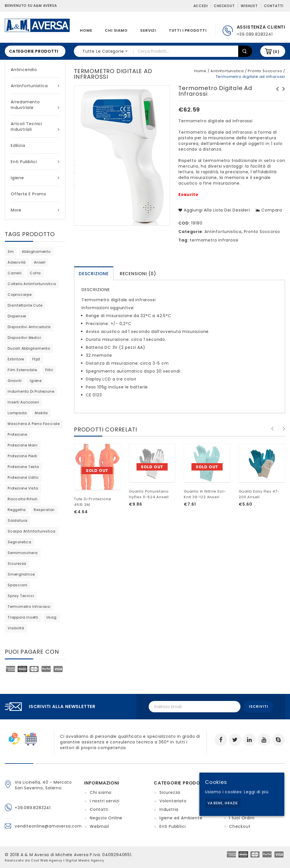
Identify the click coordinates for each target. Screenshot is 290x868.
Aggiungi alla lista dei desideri (216, 210)
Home (86, 30)
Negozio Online (106, 818)
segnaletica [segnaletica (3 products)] (20, 542)
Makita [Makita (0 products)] (41, 413)
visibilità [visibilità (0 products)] (16, 628)
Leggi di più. (257, 792)
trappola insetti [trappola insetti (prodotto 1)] (23, 617)
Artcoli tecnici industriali (35, 127)
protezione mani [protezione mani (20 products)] (23, 445)
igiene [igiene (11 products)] (36, 381)
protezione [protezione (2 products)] (17, 434)
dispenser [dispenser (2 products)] (17, 316)
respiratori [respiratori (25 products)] (44, 510)
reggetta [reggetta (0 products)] (17, 510)
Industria (169, 809)
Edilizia (18, 146)
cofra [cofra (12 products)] (35, 273)
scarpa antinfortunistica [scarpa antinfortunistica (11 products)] (32, 531)
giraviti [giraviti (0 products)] (15, 381)
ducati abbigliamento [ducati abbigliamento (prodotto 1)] (29, 348)
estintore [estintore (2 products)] (16, 359)
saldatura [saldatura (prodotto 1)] (18, 520)
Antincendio (24, 70)
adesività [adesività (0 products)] (17, 262)
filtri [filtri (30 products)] (49, 370)
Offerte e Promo (29, 194)
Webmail (99, 826)
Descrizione (94, 274)
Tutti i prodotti (188, 30)
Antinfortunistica (35, 86)
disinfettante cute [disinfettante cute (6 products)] (25, 305)
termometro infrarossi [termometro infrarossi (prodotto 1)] (29, 607)
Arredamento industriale (35, 105)
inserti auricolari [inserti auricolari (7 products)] (23, 402)
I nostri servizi (105, 801)
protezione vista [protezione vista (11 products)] (23, 488)
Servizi (148, 30)
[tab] (94, 273)
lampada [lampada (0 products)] (17, 413)
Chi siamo (116, 30)
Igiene (35, 178)
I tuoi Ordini (242, 818)
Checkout (224, 6)
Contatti (274, 6)
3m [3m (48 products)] (11, 252)
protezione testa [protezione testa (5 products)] (23, 467)
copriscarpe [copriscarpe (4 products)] (20, 295)
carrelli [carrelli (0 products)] (15, 273)
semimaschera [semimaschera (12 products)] (23, 553)
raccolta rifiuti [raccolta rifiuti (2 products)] (23, 499)
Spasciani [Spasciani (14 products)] (18, 585)
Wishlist (249, 6)
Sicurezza (170, 792)
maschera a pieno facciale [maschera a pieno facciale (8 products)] (34, 424)
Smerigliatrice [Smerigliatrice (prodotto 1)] (21, 574)
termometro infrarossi (214, 240)
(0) (276, 52)
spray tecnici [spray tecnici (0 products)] (21, 596)
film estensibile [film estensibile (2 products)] (22, 370)
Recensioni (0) (138, 274)
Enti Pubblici (35, 162)
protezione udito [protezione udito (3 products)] (23, 477)
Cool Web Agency (47, 860)
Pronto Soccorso (265, 71)
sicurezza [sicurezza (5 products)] (17, 564)
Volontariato (173, 801)
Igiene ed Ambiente (181, 818)
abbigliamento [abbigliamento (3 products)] (36, 252)
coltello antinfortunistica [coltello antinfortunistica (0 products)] (32, 284)
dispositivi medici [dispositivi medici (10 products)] (24, 338)
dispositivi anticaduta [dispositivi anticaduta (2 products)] (29, 327)
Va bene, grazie (223, 803)
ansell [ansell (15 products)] (40, 262)
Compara (272, 210)
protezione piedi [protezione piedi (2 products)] (23, 456)
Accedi (201, 6)
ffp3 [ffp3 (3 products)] (36, 359)
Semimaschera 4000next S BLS (276, 92)
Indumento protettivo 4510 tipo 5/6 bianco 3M (282, 95)
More (35, 210)
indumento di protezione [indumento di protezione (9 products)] (31, 391)
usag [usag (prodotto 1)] (52, 617)
